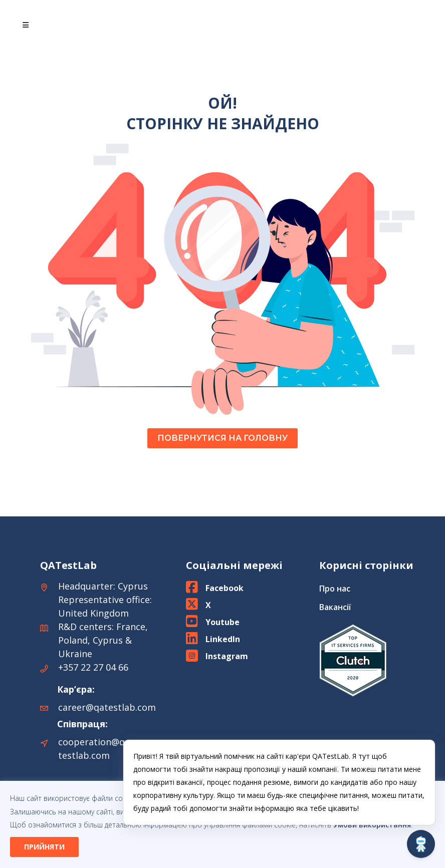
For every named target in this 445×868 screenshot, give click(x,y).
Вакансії (335, 607)
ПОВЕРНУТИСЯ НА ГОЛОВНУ (223, 438)
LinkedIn (223, 639)
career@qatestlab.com (107, 707)
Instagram (227, 656)
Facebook (225, 588)
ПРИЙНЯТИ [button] (44, 847)
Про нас (335, 589)
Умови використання (372, 825)
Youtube (223, 622)
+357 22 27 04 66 (93, 667)
